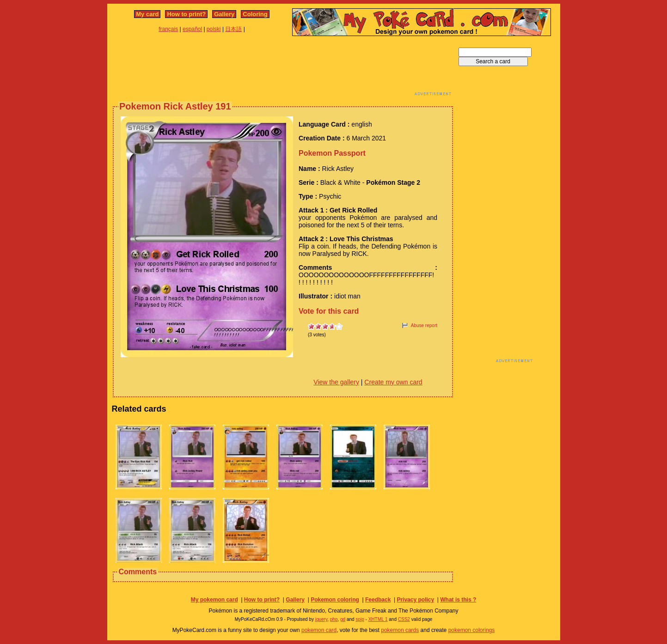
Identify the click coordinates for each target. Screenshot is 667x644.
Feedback (378, 600)
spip (360, 619)
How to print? (186, 14)
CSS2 (404, 619)
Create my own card (393, 382)
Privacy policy (415, 600)
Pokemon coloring (335, 600)
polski (214, 29)
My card (147, 14)
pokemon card (319, 630)
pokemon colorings (472, 630)
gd (343, 619)
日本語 (233, 29)
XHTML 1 (378, 619)
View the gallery (336, 382)
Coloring (255, 14)
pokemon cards (400, 630)
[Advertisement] (283, 68)
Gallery (224, 14)
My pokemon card (214, 600)
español (192, 29)
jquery (321, 619)
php (334, 619)
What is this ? (458, 600)
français (168, 29)
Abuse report (424, 325)
